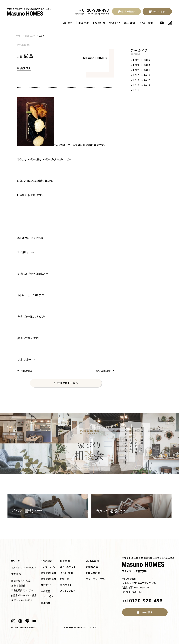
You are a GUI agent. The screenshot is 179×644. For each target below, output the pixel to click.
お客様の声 (92, 567)
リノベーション (48, 567)
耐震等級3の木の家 (21, 581)
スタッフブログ (68, 591)
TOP (19, 36)
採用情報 (46, 603)
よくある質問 (93, 561)
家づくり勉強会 (103, 371)
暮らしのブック (68, 567)
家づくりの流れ (49, 573)
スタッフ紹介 (47, 596)
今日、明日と (26, 371)
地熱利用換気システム (22, 590)
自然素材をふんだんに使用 (24, 595)
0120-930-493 (93, 10)
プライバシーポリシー (97, 579)
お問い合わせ (93, 573)
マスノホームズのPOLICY (24, 568)
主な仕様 (84, 23)
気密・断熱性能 (18, 585)
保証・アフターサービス (22, 600)
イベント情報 (146, 23)
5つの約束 (99, 23)
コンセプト (69, 23)
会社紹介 (115, 23)
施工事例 (130, 23)
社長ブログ (30, 36)
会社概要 (46, 591)
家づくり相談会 (49, 579)
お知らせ (65, 579)
